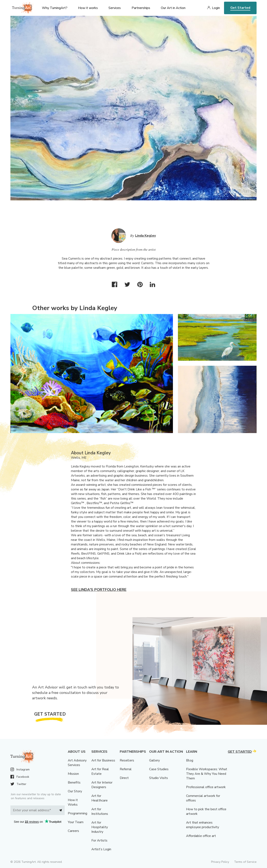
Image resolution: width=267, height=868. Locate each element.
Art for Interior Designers (102, 785)
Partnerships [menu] (141, 8)
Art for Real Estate (100, 771)
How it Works (73, 802)
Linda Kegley (145, 236)
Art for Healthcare (99, 798)
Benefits (74, 783)
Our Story (75, 791)
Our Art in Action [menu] (173, 8)
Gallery (154, 760)
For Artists (99, 840)
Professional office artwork (206, 787)
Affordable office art (201, 836)
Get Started (240, 8)
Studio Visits (159, 778)
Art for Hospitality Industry (100, 827)
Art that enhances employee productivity (203, 825)
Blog (190, 760)
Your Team (76, 822)
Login (216, 8)
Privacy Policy (220, 862)
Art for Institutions (100, 811)
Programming (77, 813)
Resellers (127, 760)
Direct (124, 778)
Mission (73, 774)
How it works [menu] (88, 8)
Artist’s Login (101, 849)
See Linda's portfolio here (99, 590)
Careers (73, 831)
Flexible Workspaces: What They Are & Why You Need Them (207, 774)
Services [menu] (115, 8)
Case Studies (159, 769)
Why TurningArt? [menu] (55, 8)
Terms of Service (245, 862)
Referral (126, 769)
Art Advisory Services (77, 763)
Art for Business (103, 760)
